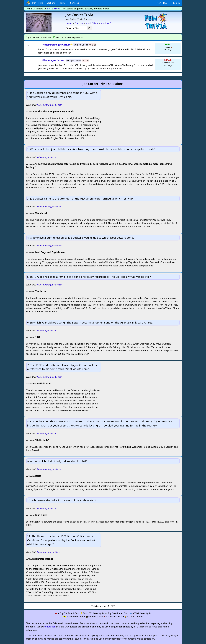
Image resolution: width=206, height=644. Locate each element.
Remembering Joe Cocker (49, 105)
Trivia (63, 3)
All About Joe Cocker (47, 157)
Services (75, 3)
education (50, 627)
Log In (176, 3)
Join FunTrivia (54, 9)
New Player (162, 3)
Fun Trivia (35, 3)
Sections (51, 3)
